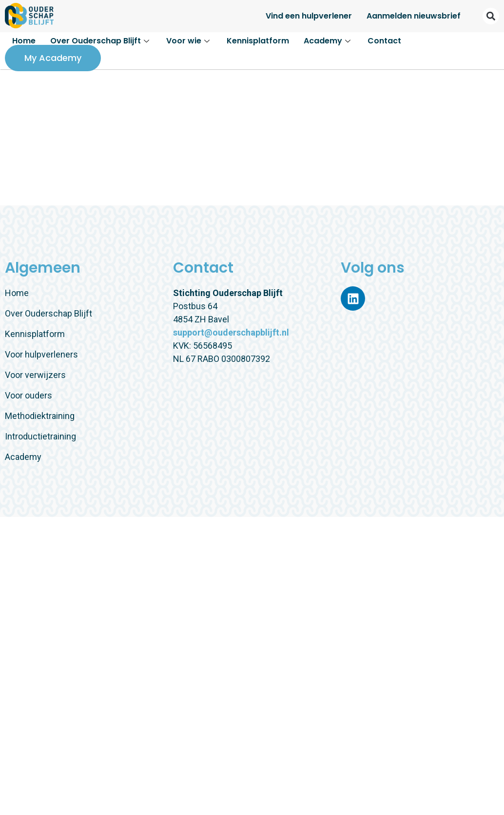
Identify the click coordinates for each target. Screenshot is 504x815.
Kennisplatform (258, 41)
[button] (491, 16)
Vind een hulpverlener (309, 16)
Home (24, 41)
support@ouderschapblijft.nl (231, 332)
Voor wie (189, 41)
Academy (328, 41)
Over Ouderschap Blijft (101, 41)
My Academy (53, 58)
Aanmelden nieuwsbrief (414, 16)
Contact (384, 41)
